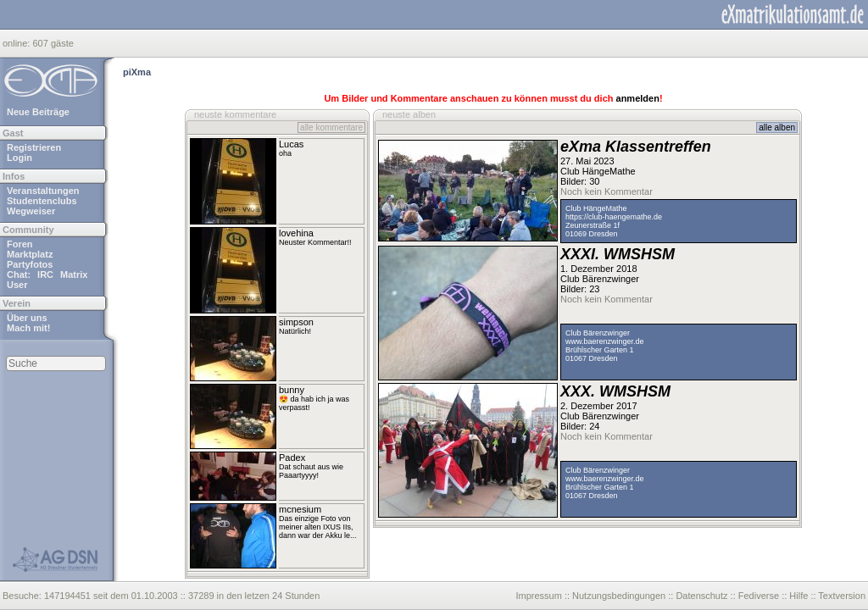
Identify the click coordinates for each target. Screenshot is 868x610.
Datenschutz (701, 596)
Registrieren (34, 147)
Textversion (842, 596)
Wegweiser (31, 211)
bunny (292, 390)
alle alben (777, 128)
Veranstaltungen (43, 191)
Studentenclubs (42, 201)
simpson (296, 322)
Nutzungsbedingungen (619, 596)
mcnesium (300, 509)
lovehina (296, 233)
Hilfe (798, 596)
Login (19, 158)
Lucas (291, 144)
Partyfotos (30, 264)
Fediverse (759, 596)
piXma (137, 72)
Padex (292, 457)
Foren (20, 244)
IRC (45, 274)
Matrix (74, 274)
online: (17, 43)
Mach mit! (28, 328)
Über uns (27, 318)
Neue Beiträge (38, 112)
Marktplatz (30, 254)
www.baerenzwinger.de (605, 341)
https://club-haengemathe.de (614, 217)
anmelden (638, 98)
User (17, 285)
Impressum (538, 596)
